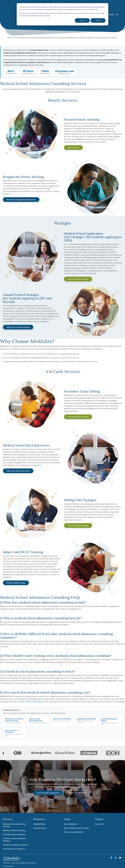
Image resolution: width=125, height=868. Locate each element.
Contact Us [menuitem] (99, 824)
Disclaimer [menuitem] (6, 863)
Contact (111, 4)
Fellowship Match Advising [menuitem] (14, 834)
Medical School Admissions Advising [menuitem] (15, 825)
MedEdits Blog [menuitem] (39, 824)
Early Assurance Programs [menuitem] (14, 849)
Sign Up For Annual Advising (18, 327)
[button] (112, 858)
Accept (82, 20)
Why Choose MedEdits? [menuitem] (74, 832)
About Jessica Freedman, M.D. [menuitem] (76, 828)
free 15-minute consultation (31, 702)
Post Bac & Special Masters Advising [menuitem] (15, 840)
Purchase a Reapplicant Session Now (21, 200)
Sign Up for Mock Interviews (18, 471)
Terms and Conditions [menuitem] (19, 863)
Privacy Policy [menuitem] (32, 863)
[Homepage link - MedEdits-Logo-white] (11, 860)
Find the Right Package (78, 279)
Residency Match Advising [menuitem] (14, 830)
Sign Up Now (73, 148)
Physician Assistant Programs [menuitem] (15, 845)
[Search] (117, 4)
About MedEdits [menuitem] (70, 824)
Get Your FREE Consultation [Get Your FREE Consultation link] (48, 793)
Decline (98, 20)
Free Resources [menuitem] (40, 828)
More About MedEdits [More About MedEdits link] (77, 793)
